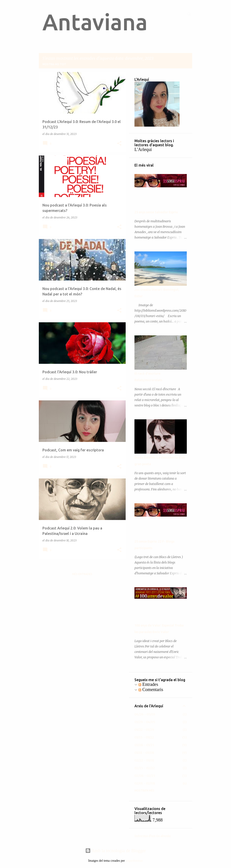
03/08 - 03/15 (144, 745)
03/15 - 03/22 (144, 737)
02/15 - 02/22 (145, 768)
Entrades (148, 684)
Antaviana (95, 22)
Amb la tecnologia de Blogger (116, 851)
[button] (119, 144)
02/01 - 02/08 (145, 783)
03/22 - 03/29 (144, 730)
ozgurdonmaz (134, 861)
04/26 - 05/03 (145, 714)
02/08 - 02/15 (145, 776)
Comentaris (151, 689)
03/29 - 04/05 (145, 722)
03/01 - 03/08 (144, 753)
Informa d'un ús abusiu (153, 836)
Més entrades (82, 574)
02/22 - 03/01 (144, 760)
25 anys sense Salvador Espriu (156, 212)
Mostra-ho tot (54, 64)
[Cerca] (189, 14)
